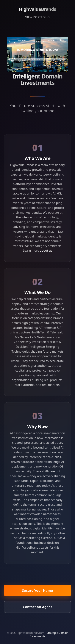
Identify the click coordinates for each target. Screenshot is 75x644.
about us (46, 250)
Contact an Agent (38, 607)
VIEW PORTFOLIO (37, 17)
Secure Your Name (37, 590)
